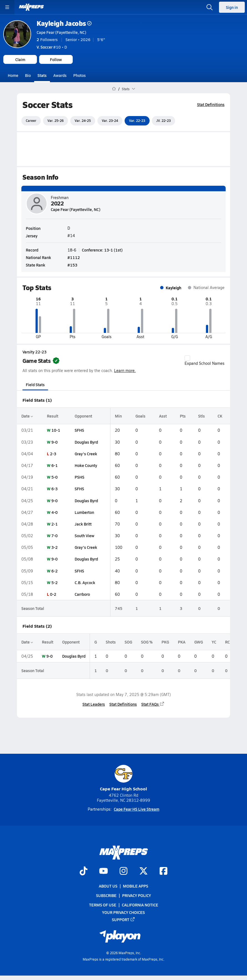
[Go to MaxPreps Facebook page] (163, 871)
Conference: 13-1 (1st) (102, 250)
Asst (163, 416)
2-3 (53, 454)
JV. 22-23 (163, 120)
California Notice (140, 905)
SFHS (79, 430)
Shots (111, 642)
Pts (183, 416)
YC (214, 642)
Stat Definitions (211, 104)
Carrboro (82, 594)
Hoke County (86, 465)
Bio (28, 75)
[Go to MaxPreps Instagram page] (123, 871)
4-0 (55, 512)
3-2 (55, 547)
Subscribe (106, 896)
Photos (80, 75)
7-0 (55, 536)
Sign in (232, 7)
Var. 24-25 (83, 120)
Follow (56, 59)
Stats (42, 75)
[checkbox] (187, 358)
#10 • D (52, 47)
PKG (165, 642)
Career (31, 120)
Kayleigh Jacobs (64, 23)
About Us (108, 886)
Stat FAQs (153, 704)
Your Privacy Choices (123, 912)
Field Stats (35, 385)
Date (27, 416)
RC (227, 642)
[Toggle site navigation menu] (7, 7)
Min (118, 416)
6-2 (55, 571)
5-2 (55, 582)
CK (220, 416)
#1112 (74, 257)
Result (53, 416)
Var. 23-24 (110, 120)
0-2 (53, 594)
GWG (199, 642)
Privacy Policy (137, 896)
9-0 (55, 442)
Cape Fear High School (123, 778)
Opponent (83, 416)
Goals (140, 416)
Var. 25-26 (56, 120)
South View (85, 536)
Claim (20, 59)
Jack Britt (83, 524)
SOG (128, 642)
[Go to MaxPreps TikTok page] (84, 871)
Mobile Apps (136, 886)
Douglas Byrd (86, 442)
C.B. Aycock (85, 582)
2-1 (55, 524)
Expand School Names (205, 361)
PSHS (80, 477)
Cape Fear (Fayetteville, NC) (61, 32)
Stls (201, 416)
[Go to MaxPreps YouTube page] (104, 871)
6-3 (55, 489)
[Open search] (210, 7)
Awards (60, 75)
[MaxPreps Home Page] (114, 89)
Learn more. (125, 370)
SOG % (147, 642)
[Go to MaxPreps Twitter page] (143, 871)
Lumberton (84, 512)
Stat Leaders (94, 704)
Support (123, 919)
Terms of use (103, 905)
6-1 (55, 465)
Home (13, 75)
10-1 (56, 430)
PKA (182, 642)
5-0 (55, 477)
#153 (72, 265)
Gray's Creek (86, 454)
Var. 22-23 (137, 120)
